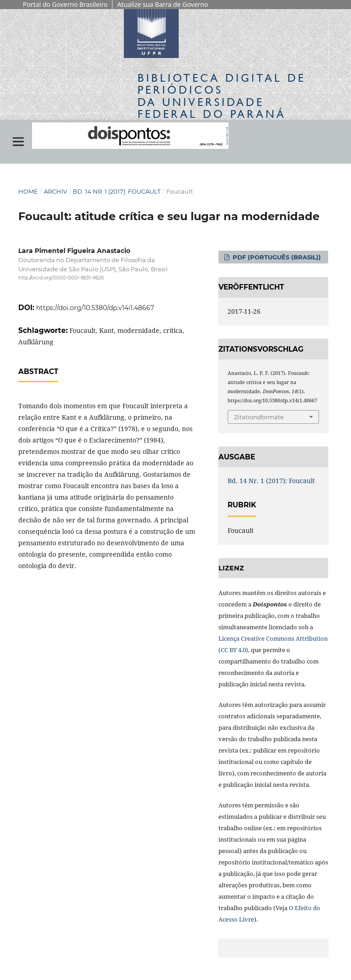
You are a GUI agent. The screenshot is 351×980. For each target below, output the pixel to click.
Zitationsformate (259, 417)
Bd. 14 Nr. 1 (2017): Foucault (117, 191)
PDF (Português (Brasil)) (276, 257)
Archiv (56, 191)
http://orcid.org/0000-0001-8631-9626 (61, 278)
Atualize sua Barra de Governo (162, 4)
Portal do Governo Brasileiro (65, 4)
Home (28, 191)
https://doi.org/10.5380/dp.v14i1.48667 (95, 308)
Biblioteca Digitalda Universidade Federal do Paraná (222, 96)
